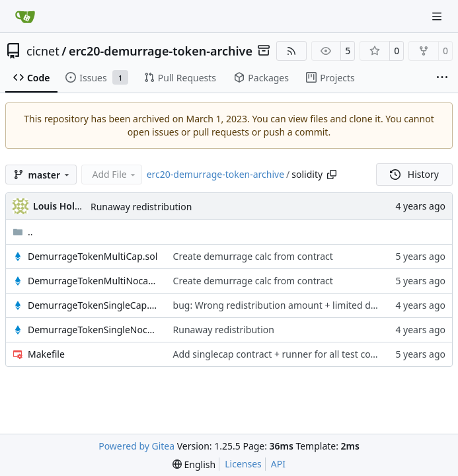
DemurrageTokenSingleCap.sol (94, 305)
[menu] (194, 464)
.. (23, 232)
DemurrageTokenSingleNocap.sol (94, 330)
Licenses (243, 464)
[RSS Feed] (291, 51)
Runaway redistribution (141, 207)
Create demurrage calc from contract (253, 256)
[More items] (442, 78)
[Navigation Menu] (438, 16)
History (414, 174)
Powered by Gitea (136, 446)
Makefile (46, 354)
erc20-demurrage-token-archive (161, 51)
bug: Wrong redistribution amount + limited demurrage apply (307, 305)
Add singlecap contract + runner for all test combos (284, 354)
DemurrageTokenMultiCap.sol (93, 256)
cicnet (43, 51)
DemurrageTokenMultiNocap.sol (94, 281)
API (278, 464)
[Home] (25, 17)
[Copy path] (332, 175)
